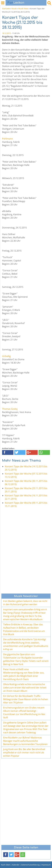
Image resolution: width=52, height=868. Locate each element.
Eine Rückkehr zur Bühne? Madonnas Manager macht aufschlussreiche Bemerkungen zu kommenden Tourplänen (25, 741)
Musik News (23, 9)
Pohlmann (7, 139)
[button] (8, 452)
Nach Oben (6, 865)
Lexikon (16, 3)
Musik (14, 9)
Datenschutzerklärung (30, 865)
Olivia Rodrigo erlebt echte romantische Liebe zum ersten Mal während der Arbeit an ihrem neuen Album (25, 688)
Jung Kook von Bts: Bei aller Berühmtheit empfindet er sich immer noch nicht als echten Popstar (24, 753)
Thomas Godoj (10, 409)
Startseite (6, 9)
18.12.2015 (6, 33)
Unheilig (6, 356)
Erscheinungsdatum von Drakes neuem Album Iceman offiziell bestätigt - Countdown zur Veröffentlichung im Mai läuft (24, 713)
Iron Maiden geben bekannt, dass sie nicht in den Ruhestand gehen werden (25, 603)
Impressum (46, 865)
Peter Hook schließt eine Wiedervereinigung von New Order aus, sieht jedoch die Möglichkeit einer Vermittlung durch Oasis (24, 674)
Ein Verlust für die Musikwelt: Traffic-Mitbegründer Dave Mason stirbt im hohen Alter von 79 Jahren (26, 699)
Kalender (16, 865)
